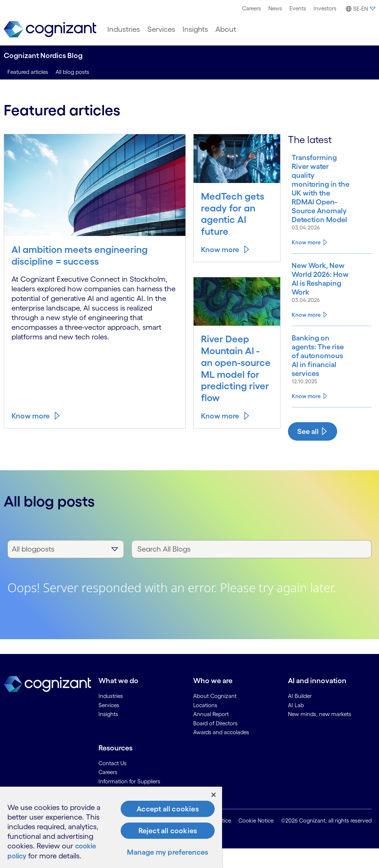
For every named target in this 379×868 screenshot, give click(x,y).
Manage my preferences (167, 852)
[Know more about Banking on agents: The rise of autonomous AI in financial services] (318, 382)
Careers (251, 8)
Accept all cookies (168, 809)
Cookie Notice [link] (256, 840)
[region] (111, 828)
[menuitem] (251, 9)
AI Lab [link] (296, 724)
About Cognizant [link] (215, 716)
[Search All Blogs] (251, 568)
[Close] (214, 795)
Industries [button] (124, 29)
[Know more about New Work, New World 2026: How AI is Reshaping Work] (318, 301)
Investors (325, 8)
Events (298, 8)
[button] (360, 9)
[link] (50, 29)
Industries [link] (111, 716)
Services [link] (109, 724)
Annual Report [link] (211, 734)
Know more (31, 416)
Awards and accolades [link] (221, 752)
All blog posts (72, 72)
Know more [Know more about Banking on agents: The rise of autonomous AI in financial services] (306, 415)
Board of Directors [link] (215, 742)
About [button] (226, 29)
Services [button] (161, 29)
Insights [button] (195, 29)
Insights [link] (108, 734)
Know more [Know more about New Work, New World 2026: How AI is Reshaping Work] (306, 341)
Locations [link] (205, 724)
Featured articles (28, 72)
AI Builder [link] (300, 716)
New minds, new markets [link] (320, 734)
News (275, 8)
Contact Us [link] (113, 782)
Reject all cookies (168, 831)
